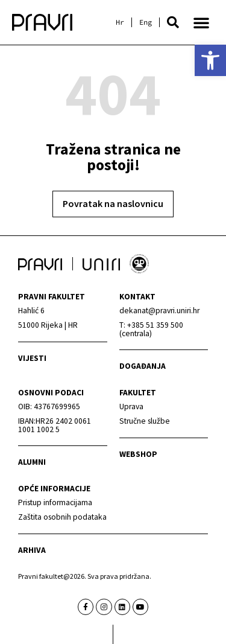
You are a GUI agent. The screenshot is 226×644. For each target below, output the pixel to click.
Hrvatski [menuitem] (120, 22)
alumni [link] (32, 462)
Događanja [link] (143, 366)
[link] (210, 60)
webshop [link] (138, 454)
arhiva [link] (32, 550)
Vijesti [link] (32, 358)
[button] (173, 22)
